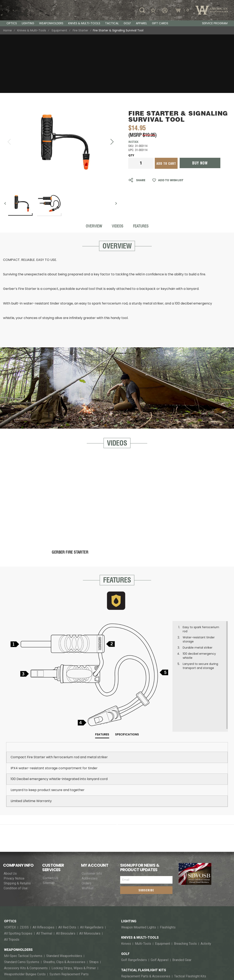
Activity (206, 885)
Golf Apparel (160, 902)
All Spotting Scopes (18, 875)
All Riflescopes (43, 869)
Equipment (59, 30)
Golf (125, 895)
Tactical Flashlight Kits (144, 912)
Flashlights (13, 938)
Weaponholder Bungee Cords (25, 916)
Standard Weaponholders (64, 897)
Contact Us (51, 820)
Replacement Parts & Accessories (146, 918)
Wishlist (87, 830)
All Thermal (44, 875)
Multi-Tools (143, 885)
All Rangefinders (92, 869)
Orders (87, 825)
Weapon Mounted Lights (95, 932)
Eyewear (10, 955)
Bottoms (100, 955)
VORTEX (10, 869)
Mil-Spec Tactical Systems (23, 897)
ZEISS (24, 869)
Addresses (90, 820)
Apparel (11, 948)
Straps (94, 904)
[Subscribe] (146, 832)
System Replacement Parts (69, 916)
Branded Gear (182, 902)
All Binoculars (66, 875)
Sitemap (49, 824)
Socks (9, 961)
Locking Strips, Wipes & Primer (74, 910)
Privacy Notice (14, 820)
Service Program (215, 23)
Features (141, 168)
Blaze (21, 961)
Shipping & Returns (17, 825)
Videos (118, 168)
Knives (126, 885)
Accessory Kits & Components (26, 910)
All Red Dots (67, 869)
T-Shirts (44, 955)
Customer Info (92, 815)
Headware (27, 955)
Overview (94, 168)
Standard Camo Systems (22, 904)
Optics (10, 863)
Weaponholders (18, 891)
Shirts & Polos (64, 955)
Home (8, 30)
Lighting (129, 863)
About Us (10, 815)
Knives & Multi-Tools (32, 30)
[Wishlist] (188, 10)
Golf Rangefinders (134, 902)
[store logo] (24, 10)
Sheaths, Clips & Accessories (64, 904)
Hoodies (84, 955)
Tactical (12, 926)
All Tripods (12, 881)
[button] (112, 83)
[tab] (102, 677)
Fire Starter (80, 30)
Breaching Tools (185, 885)
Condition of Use (16, 830)
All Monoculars (90, 875)
